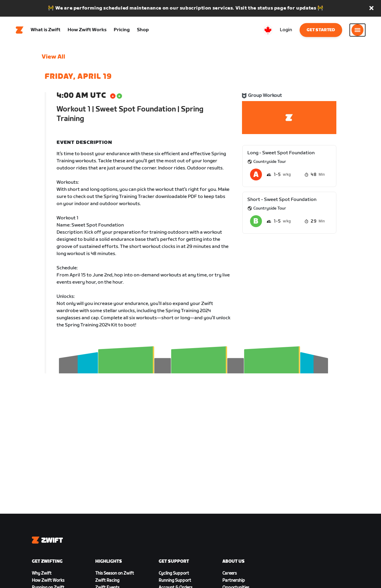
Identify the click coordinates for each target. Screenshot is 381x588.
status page (272, 8)
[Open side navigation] (357, 30)
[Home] (20, 30)
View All (53, 57)
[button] (371, 8)
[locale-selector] (268, 30)
